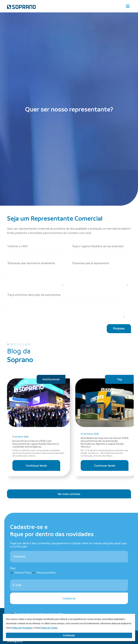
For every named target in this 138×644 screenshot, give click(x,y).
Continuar (69, 635)
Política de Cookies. (49, 628)
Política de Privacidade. (22, 628)
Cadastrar (69, 598)
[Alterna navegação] (128, 6)
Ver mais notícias (69, 494)
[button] (119, 329)
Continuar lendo (36, 465)
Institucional (51, 379)
